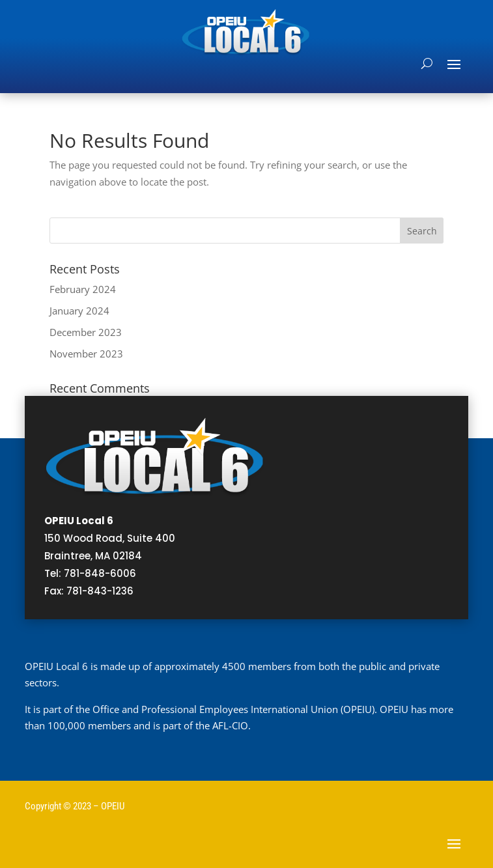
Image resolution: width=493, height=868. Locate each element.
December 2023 (86, 332)
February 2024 (83, 289)
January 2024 (79, 311)
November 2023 (86, 354)
